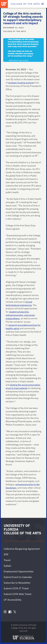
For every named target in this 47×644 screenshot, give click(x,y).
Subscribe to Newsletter (17, 583)
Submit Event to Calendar (18, 577)
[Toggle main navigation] (43, 4)
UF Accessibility (13, 600)
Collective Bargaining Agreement (22, 549)
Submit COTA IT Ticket (16, 588)
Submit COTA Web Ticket (18, 594)
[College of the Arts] (25, 4)
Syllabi (7, 566)
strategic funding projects (21, 83)
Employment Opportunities (19, 571)
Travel (7, 560)
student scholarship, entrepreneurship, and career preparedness (20, 315)
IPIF (6, 554)
